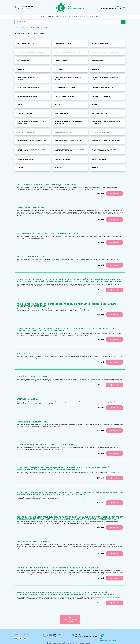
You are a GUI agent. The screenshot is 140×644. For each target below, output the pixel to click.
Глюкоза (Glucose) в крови (31, 208)
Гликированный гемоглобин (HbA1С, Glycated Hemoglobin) (48, 234)
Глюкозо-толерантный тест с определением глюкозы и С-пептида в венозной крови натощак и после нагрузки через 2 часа (67, 305)
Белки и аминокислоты (26, 44)
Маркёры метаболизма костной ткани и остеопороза (31, 123)
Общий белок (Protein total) (32, 376)
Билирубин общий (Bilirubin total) (35, 542)
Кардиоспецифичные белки (27, 96)
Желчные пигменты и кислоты (28, 88)
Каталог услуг (25, 28)
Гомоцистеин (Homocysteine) (32, 422)
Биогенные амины (24, 61)
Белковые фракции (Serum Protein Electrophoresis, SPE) (46, 445)
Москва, (111, 7)
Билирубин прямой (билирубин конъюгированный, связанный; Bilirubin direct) (59, 568)
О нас (43, 17)
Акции (59, 17)
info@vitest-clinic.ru (25, 8)
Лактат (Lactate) (25, 353)
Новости (66, 17)
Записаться (94, 17)
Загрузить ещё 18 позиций (70, 619)
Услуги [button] (51, 17)
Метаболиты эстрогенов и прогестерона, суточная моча (46, 185)
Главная (17, 28)
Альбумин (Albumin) (27, 399)
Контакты (84, 17)
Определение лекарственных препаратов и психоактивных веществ (32, 150)
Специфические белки (25, 159)
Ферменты (21, 168)
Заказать (115, 193)
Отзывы (75, 17)
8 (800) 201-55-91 (26, 6)
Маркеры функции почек (26, 132)
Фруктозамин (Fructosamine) (32, 256)
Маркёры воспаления (25, 113)
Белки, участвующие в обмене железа (30, 52)
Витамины (21, 69)
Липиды (20, 105)
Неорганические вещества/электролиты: (32, 141)
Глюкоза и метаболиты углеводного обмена (30, 78)
